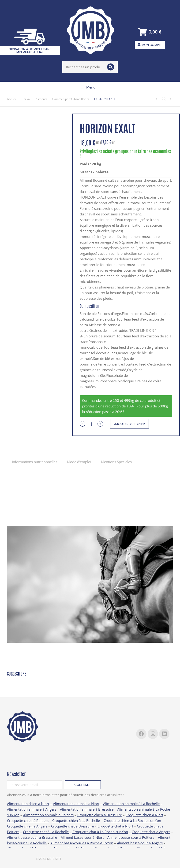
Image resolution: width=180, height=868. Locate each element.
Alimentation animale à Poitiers (48, 815)
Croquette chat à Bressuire (72, 826)
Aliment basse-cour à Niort (82, 837)
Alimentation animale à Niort (76, 804)
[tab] (35, 462)
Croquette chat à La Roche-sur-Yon (100, 832)
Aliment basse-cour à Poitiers (131, 837)
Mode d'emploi (79, 462)
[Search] (111, 67)
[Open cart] (150, 32)
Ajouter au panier (129, 424)
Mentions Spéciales (116, 462)
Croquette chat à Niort (115, 826)
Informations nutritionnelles (35, 462)
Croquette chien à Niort (144, 815)
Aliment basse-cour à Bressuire (32, 837)
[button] (88, 87)
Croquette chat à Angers (151, 832)
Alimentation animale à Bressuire (87, 809)
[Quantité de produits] (91, 424)
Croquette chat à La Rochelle (46, 832)
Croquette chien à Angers (27, 826)
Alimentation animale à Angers (32, 809)
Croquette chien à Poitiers (28, 820)
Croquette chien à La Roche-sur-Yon (132, 820)
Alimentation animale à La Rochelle (131, 804)
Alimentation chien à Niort (28, 804)
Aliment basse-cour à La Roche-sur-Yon (82, 843)
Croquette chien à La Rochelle (76, 820)
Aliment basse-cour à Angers (140, 843)
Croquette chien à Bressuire (100, 815)
